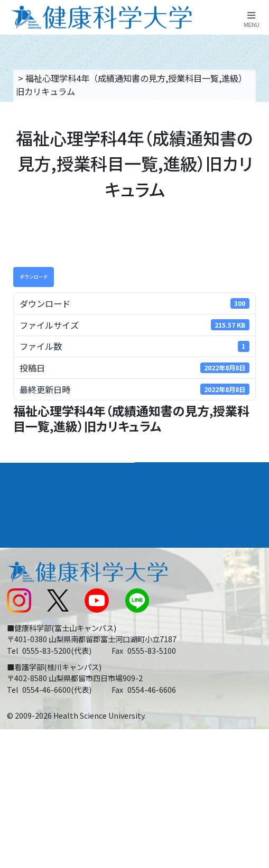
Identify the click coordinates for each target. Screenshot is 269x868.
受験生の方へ (31, 645)
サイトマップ (165, 621)
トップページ (41, 78)
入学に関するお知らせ (182, 597)
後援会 (18, 550)
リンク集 (157, 550)
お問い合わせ (165, 574)
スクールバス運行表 (43, 621)
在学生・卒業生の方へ (182, 645)
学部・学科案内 (173, 473)
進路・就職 (164, 499)
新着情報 (22, 597)
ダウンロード (34, 277)
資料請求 (256, 145)
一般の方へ (161, 669)
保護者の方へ (31, 669)
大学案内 (24, 473)
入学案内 (24, 499)
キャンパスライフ (43, 525)
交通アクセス (30, 574)
